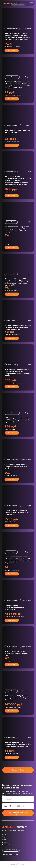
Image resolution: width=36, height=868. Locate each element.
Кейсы (4, 840)
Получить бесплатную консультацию (18, 813)
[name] (18, 799)
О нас (4, 834)
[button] (18, 80)
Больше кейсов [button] (18, 770)
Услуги (4, 837)
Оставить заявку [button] (11, 850)
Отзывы (5, 842)
